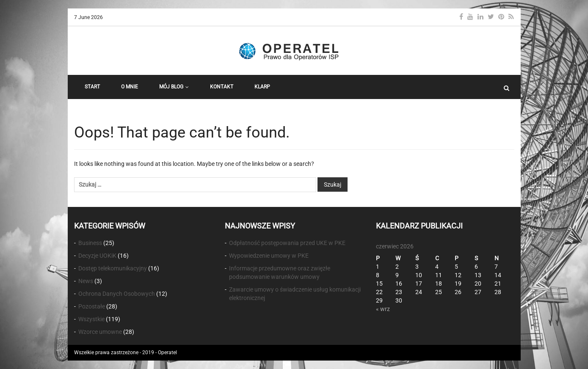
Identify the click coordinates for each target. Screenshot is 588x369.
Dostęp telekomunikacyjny (113, 268)
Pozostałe (92, 306)
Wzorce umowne (100, 332)
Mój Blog (174, 87)
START (92, 87)
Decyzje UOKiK (97, 256)
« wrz (383, 309)
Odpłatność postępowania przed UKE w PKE (287, 243)
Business (90, 243)
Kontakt (222, 87)
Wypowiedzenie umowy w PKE (269, 256)
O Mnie (130, 87)
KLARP (262, 87)
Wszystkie (91, 319)
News (86, 281)
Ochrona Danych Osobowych (117, 294)
